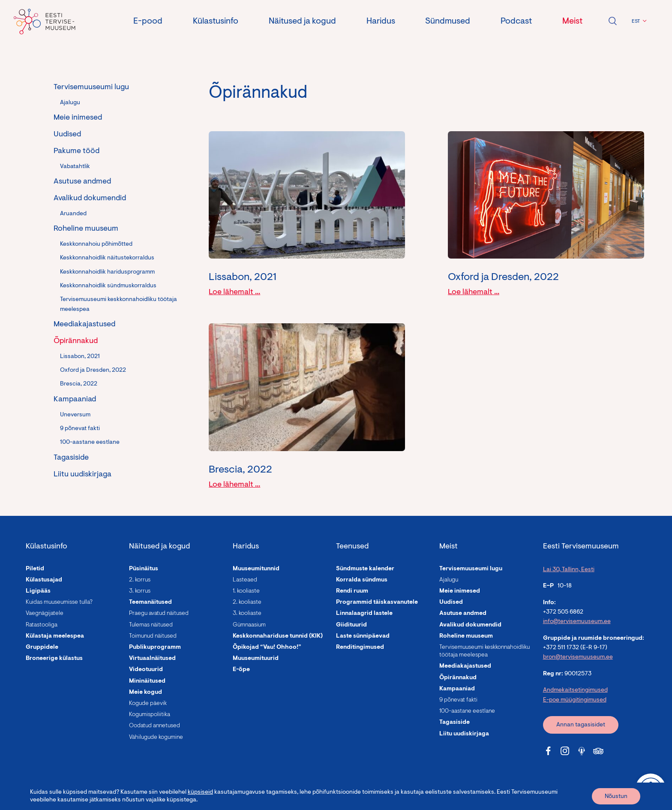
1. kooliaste (246, 591)
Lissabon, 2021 (80, 357)
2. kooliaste (247, 602)
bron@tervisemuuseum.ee (578, 657)
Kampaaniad (75, 400)
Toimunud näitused (153, 636)
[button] (638, 21)
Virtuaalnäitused (152, 659)
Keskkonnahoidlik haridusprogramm (107, 272)
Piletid (35, 569)
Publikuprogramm (155, 647)
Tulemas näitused (151, 625)
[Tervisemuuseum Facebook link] (548, 751)
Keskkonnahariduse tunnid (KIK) (278, 636)
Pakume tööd (76, 151)
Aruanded (73, 214)
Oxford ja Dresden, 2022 (93, 370)
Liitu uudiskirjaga (82, 475)
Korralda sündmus (362, 580)
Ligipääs (38, 591)
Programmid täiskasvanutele (377, 602)
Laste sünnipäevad (363, 636)
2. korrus (140, 580)
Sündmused (448, 21)
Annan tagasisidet (581, 725)
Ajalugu (70, 103)
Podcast (516, 21)
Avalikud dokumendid (90, 199)
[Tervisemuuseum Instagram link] (565, 751)
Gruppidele (42, 647)
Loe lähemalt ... (234, 292)
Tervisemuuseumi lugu (91, 87)
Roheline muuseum (86, 229)
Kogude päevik (148, 704)
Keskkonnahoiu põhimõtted (96, 244)
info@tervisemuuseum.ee (577, 622)
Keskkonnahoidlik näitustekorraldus (107, 258)
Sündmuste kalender (365, 569)
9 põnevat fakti (80, 429)
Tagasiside (71, 458)
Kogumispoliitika (150, 715)
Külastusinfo (216, 21)
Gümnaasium (249, 625)
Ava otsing (612, 21)
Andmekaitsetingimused (575, 690)
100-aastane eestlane (90, 443)
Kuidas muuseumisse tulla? (59, 602)
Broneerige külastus (54, 659)
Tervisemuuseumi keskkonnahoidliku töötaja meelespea (118, 304)
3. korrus (140, 591)
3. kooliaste (247, 614)
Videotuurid (146, 670)
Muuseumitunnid (256, 569)
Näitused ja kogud (302, 21)
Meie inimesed (78, 118)
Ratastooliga (42, 625)
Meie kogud (145, 693)
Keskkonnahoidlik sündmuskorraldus (108, 286)
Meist (572, 21)
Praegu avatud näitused (159, 614)
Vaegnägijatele (45, 614)
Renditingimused (360, 647)
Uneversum (75, 415)
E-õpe (241, 670)
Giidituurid (351, 625)
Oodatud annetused (154, 726)
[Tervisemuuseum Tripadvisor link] (598, 751)
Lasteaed (245, 580)
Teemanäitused (150, 602)
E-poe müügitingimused (575, 700)
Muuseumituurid (256, 659)
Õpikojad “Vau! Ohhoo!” (267, 647)
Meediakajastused (84, 325)
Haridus (381, 21)
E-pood (148, 21)
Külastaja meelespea (55, 636)
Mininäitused (147, 681)
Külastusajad (44, 580)
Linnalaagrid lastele (364, 614)
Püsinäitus (144, 569)
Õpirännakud (76, 341)
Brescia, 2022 (79, 384)
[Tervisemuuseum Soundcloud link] (582, 751)
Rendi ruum (352, 591)
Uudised (67, 135)
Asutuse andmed (82, 182)
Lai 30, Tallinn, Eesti (569, 570)
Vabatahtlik (75, 167)
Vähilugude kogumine (156, 738)
